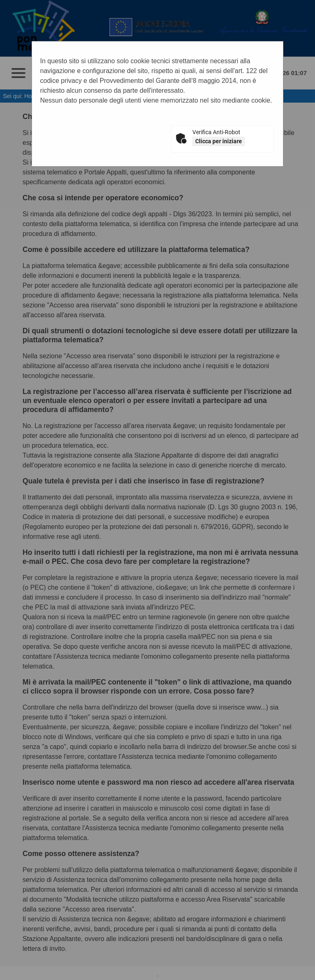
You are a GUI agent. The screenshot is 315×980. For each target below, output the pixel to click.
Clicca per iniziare (219, 141)
